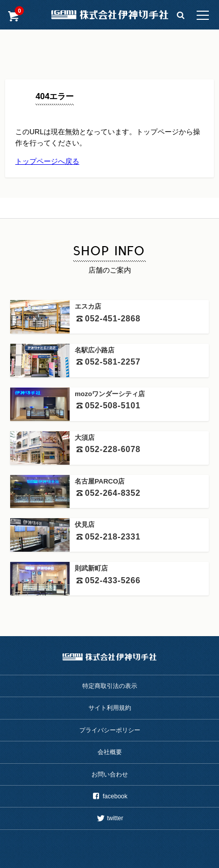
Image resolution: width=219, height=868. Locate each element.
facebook (109, 796)
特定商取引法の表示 (110, 686)
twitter (110, 818)
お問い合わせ (110, 774)
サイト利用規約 (110, 708)
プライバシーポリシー (110, 730)
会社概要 (110, 752)
